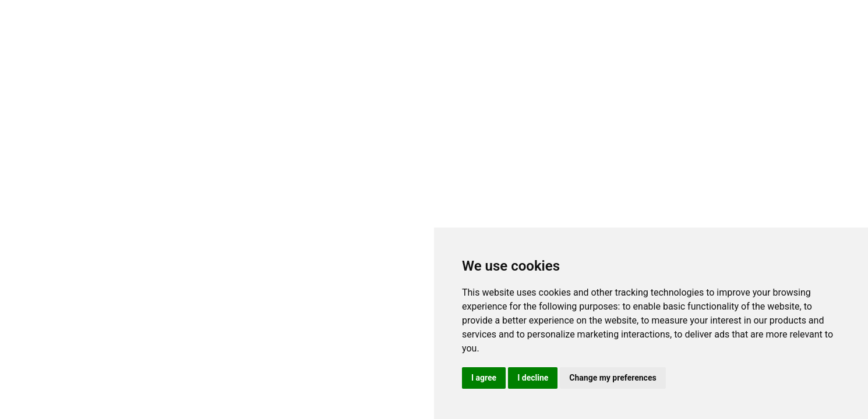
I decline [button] (533, 378)
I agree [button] (484, 378)
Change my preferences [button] (613, 378)
